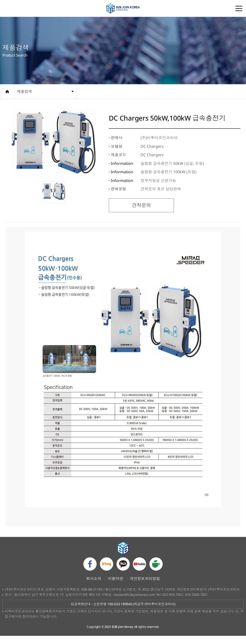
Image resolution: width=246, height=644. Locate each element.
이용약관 (115, 586)
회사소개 (94, 586)
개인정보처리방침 (145, 586)
